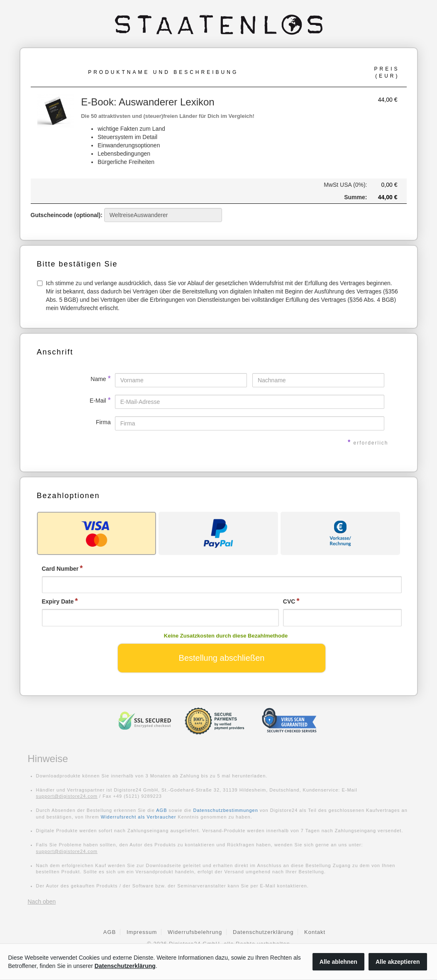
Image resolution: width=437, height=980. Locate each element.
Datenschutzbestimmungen (226, 810)
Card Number (60, 569)
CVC (289, 601)
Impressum (142, 932)
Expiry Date (58, 601)
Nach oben (42, 902)
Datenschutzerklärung (263, 932)
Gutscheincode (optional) (126, 215)
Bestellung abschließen (222, 658)
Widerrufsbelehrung (195, 932)
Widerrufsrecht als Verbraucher (139, 817)
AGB (161, 810)
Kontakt (315, 932)
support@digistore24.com (67, 796)
